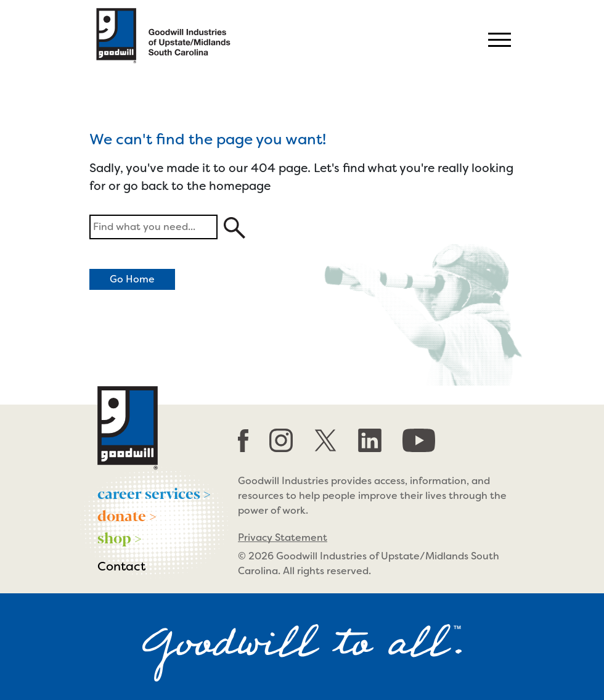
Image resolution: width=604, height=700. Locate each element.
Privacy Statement (283, 537)
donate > (127, 515)
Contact (121, 566)
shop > (120, 537)
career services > (154, 493)
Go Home (132, 279)
